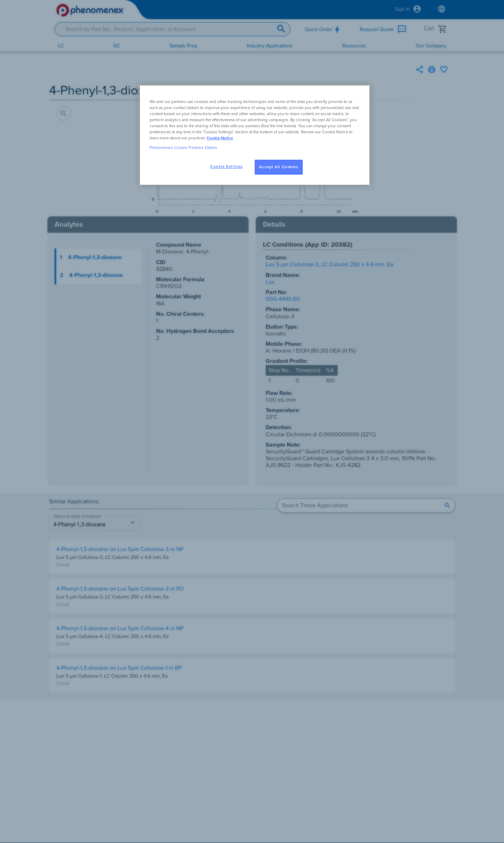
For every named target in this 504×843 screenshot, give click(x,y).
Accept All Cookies (278, 167)
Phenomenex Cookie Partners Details (183, 148)
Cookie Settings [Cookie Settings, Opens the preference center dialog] (226, 167)
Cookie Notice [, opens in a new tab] (220, 138)
